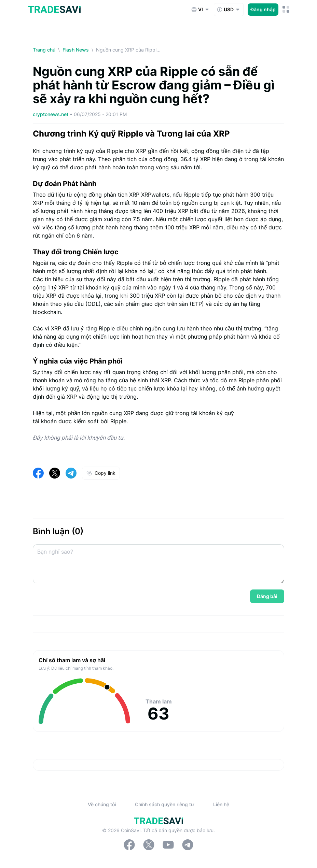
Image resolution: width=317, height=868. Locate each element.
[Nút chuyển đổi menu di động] (286, 9)
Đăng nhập (263, 9)
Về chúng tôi (102, 804)
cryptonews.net (51, 114)
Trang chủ (44, 50)
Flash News (76, 50)
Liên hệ (221, 804)
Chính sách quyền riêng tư (164, 804)
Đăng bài (267, 596)
